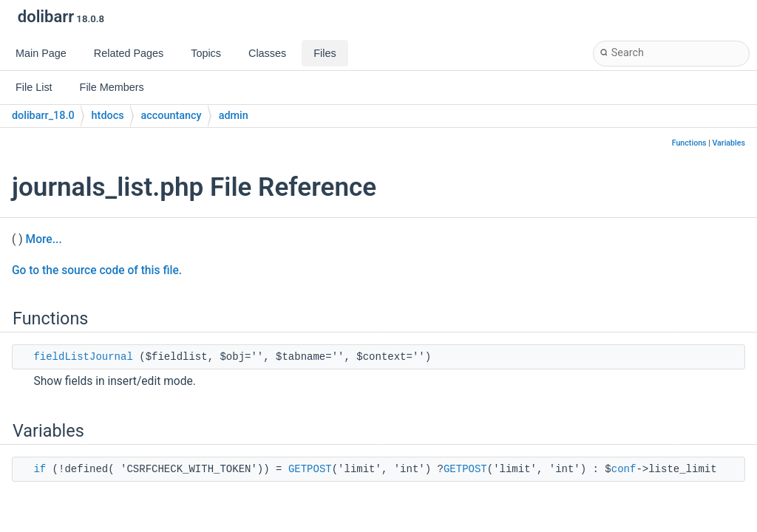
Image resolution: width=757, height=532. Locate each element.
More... (44, 239)
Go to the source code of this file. (97, 270)
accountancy (172, 116)
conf (624, 469)
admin (234, 116)
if (40, 469)
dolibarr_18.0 (43, 116)
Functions (689, 143)
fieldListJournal (83, 357)
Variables (729, 143)
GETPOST (310, 469)
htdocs (108, 116)
